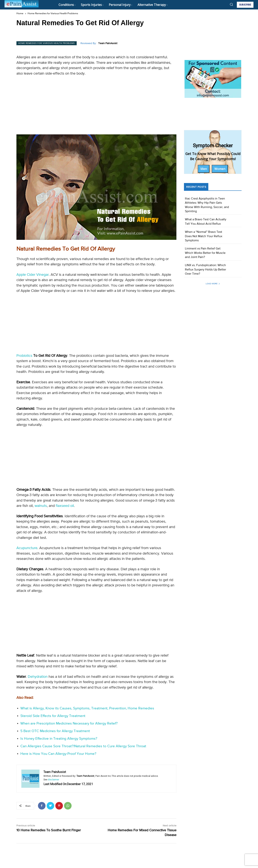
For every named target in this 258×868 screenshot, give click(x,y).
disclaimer (54, 780)
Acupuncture (27, 548)
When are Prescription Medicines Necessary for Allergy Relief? (69, 723)
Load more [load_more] (213, 284)
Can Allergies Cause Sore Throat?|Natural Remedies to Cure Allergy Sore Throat (83, 746)
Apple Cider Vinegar (33, 275)
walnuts (41, 506)
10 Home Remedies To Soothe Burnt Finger (49, 830)
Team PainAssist (108, 43)
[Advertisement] (96, 106)
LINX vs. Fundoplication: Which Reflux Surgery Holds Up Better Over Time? (205, 270)
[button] (231, 4)
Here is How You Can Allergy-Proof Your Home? (58, 754)
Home (20, 14)
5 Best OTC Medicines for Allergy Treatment (55, 731)
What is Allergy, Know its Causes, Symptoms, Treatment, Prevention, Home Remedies (87, 708)
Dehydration (38, 677)
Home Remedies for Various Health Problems (53, 14)
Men (204, 169)
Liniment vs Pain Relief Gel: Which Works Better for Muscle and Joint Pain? (205, 253)
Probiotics (24, 356)
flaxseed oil (65, 506)
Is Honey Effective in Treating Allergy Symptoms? (59, 739)
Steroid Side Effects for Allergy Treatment (53, 716)
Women (220, 169)
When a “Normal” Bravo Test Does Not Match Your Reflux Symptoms (204, 236)
